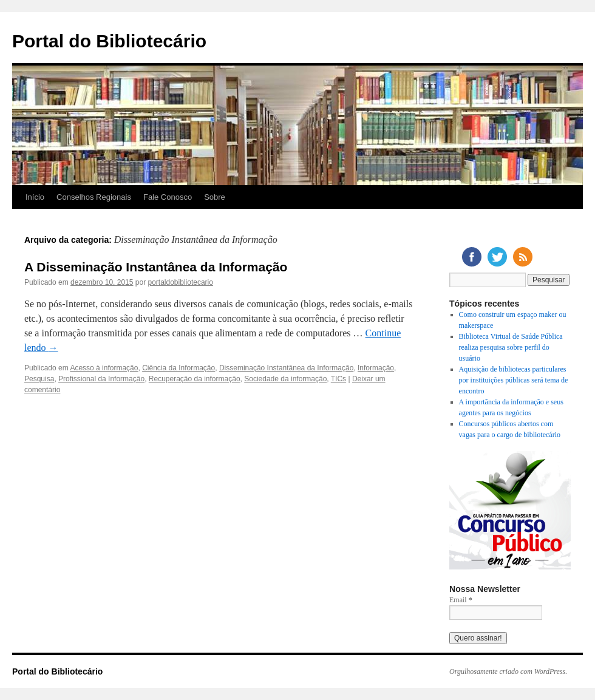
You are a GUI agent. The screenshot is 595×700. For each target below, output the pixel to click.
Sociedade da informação (285, 379)
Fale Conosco (168, 197)
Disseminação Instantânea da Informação (286, 368)
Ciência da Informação (178, 368)
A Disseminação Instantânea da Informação (156, 267)
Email (461, 600)
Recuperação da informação (195, 379)
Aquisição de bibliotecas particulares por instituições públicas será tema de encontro (514, 380)
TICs (338, 379)
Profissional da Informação (101, 379)
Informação (376, 368)
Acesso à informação (104, 368)
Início (35, 197)
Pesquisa (39, 379)
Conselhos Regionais (94, 197)
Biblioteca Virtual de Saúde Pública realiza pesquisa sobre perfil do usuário (511, 347)
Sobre (215, 197)
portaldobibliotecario (181, 282)
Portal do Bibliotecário (109, 41)
